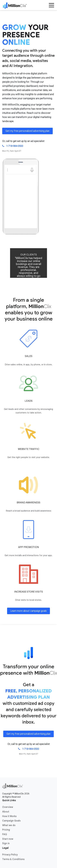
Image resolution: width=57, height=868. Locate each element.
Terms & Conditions (13, 859)
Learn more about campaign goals (28, 611)
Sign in (6, 843)
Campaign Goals (11, 821)
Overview (8, 807)
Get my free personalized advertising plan (27, 131)
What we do (9, 825)
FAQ (5, 834)
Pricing (6, 830)
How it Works (9, 816)
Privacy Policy (10, 855)
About (6, 812)
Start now (8, 839)
